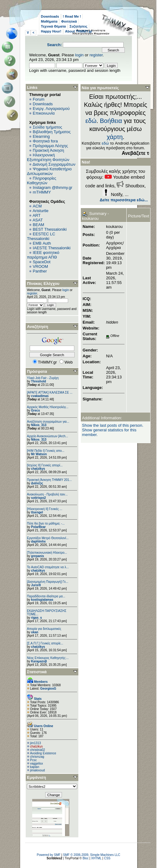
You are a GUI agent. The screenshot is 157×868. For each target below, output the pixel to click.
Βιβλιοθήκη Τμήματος (52, 132)
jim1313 (35, 743)
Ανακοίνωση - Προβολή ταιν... (47, 494)
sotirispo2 (38, 498)
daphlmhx (38, 541)
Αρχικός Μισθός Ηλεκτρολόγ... (48, 407)
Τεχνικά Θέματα (53, 26)
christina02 (37, 750)
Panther (40, 271)
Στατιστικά (37, 672)
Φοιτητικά (69, 21)
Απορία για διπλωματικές (44, 629)
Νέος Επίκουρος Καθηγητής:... (48, 658)
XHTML (96, 858)
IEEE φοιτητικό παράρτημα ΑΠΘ (43, 255)
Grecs (35, 410)
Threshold (38, 381)
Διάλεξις (37, 483)
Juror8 (36, 585)
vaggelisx (37, 763)
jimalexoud (37, 770)
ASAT (38, 220)
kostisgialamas (42, 600)
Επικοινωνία (44, 113)
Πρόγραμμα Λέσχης (50, 146)
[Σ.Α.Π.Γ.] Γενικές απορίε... (45, 643)
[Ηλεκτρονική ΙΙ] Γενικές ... (45, 509)
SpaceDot (42, 262)
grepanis (37, 556)
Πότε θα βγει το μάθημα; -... (46, 523)
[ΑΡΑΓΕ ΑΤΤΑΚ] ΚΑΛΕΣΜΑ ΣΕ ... (50, 393)
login (79, 55)
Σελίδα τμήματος (48, 127)
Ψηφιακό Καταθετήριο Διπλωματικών (49, 171)
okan (35, 632)
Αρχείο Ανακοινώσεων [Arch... (48, 436)
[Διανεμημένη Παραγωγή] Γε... (48, 582)
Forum (39, 99)
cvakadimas (40, 396)
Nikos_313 (39, 425)
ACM (37, 206)
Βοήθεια (111, 121)
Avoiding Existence (43, 753)
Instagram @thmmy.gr (53, 188)
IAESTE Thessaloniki (52, 248)
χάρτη (115, 137)
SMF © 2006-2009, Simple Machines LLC (92, 855)
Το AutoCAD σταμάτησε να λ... (48, 567)
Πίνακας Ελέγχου (43, 284)
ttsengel (37, 512)
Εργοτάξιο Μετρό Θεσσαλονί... (48, 538)
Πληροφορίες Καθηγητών (42, 181)
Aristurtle (40, 211)
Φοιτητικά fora (45, 141)
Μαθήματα (49, 21)
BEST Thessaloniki (50, 229)
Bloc (86, 858)
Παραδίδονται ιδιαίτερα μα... (46, 596)
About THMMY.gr (79, 31)
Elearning (41, 136)
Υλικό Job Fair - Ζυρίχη (43, 378)
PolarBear (38, 527)
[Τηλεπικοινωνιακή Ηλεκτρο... (47, 553)
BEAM (39, 225)
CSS (107, 858)
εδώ (91, 121)
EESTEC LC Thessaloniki (41, 236)
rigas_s (36, 618)
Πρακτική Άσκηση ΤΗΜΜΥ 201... (49, 480)
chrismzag (37, 757)
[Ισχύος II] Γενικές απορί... (45, 465)
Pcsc (33, 760)
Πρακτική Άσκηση (48, 150)
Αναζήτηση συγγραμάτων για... (48, 422)
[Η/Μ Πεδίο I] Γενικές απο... (46, 451)
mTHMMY (42, 192)
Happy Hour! (51, 31)
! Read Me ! (72, 16)
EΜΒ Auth (42, 243)
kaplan (35, 767)
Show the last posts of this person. (113, 425)
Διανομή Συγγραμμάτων (54, 164)
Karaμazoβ (39, 661)
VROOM (40, 266)
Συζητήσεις (79, 26)
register (96, 55)
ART (37, 215)
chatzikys (38, 469)
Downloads (50, 16)
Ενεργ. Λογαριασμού (51, 109)
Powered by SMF (49, 855)
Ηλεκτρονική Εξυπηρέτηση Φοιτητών (48, 157)
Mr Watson (39, 454)
